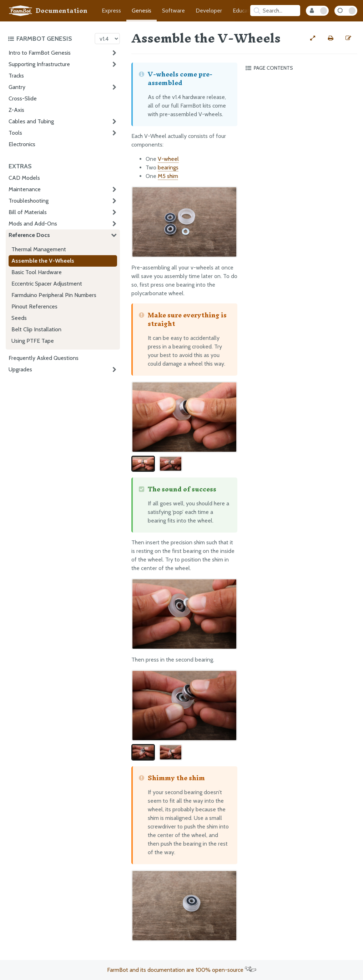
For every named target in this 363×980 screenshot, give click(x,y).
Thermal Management (39, 249)
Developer (209, 11)
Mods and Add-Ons (33, 224)
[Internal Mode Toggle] (317, 11)
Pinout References (34, 306)
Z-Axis (16, 110)
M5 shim (168, 176)
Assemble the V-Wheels (43, 261)
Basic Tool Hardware (37, 272)
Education (245, 11)
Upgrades (20, 369)
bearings (168, 167)
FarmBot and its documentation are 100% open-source (182, 970)
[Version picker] (107, 39)
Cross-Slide (23, 98)
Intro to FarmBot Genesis (40, 53)
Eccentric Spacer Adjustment (47, 284)
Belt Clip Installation (36, 329)
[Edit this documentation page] (348, 38)
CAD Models (24, 178)
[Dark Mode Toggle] (346, 11)
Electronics (22, 144)
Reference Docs (29, 235)
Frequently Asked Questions (44, 358)
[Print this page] (331, 38)
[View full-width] (313, 38)
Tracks (16, 76)
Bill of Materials (28, 212)
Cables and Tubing (31, 121)
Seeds (19, 318)
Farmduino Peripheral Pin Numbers (54, 295)
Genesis (142, 11)
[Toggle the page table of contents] (300, 68)
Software (173, 11)
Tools (15, 133)
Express (111, 11)
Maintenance (25, 189)
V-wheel (168, 159)
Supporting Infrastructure (39, 64)
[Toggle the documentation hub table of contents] (49, 39)
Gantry (17, 87)
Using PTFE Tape (33, 341)
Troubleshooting (29, 201)
